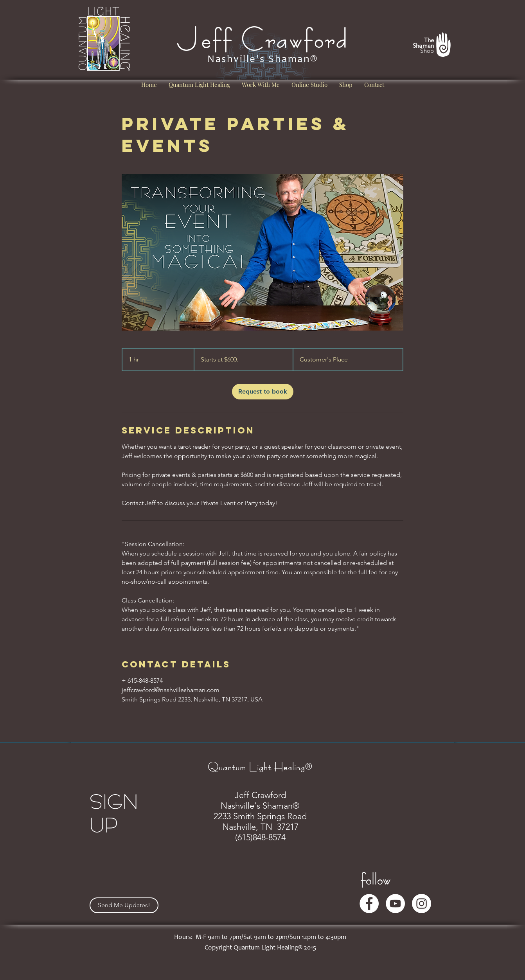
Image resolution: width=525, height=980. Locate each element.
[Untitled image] (262, 252)
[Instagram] (422, 904)
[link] (263, 392)
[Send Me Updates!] (124, 905)
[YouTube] (395, 904)
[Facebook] (369, 904)
